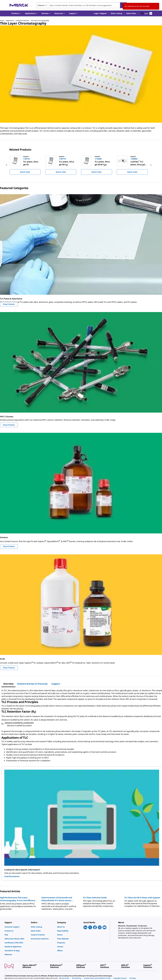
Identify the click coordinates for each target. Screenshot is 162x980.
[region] (81, 165)
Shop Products (9, 304)
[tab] (8, 684)
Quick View (25, 172)
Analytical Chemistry (22, 21)
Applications (10, 21)
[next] (151, 165)
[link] (16, 927)
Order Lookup (117, 13)
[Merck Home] (19, 5)
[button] (100, 13)
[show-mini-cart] (147, 13)
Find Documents (12, 876)
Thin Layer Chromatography (40, 21)
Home (2, 21)
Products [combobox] (41, 5)
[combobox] (82, 5)
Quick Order (131, 13)
